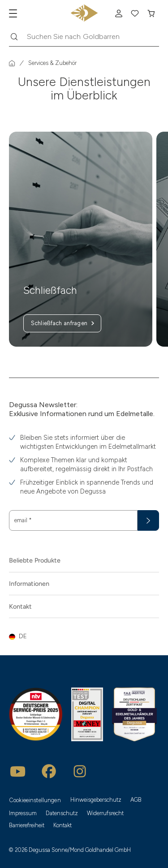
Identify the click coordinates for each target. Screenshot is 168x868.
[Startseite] (12, 63)
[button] (84, 636)
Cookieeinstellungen (35, 800)
